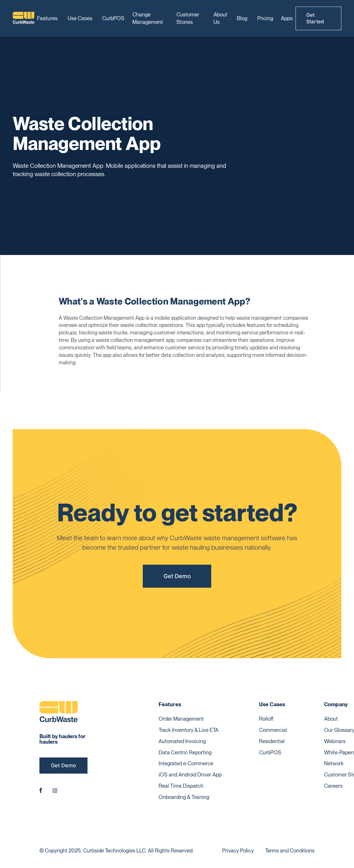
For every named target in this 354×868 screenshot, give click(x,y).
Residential (272, 741)
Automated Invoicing (182, 741)
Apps (287, 18)
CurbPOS (113, 18)
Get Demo (177, 578)
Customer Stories (188, 18)
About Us (220, 18)
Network (334, 763)
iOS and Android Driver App (190, 774)
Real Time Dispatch (181, 786)
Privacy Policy (238, 850)
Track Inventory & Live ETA (189, 730)
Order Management (181, 719)
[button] (48, 18)
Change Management (148, 18)
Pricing (265, 18)
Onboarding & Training (184, 797)
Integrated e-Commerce (186, 763)
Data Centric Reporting (185, 752)
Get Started (315, 18)
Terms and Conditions (290, 850)
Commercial (273, 730)
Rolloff (266, 719)
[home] (24, 18)
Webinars (335, 741)
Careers (333, 786)
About (331, 719)
